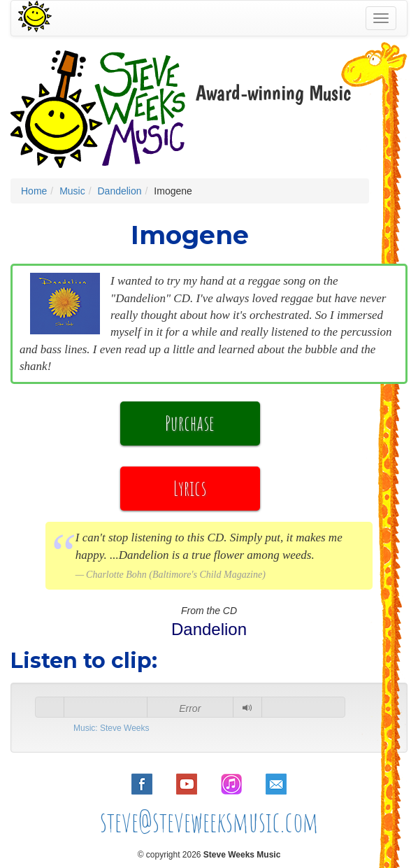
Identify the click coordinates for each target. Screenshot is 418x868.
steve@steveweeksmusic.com (209, 821)
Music (72, 191)
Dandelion (119, 191)
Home (34, 191)
